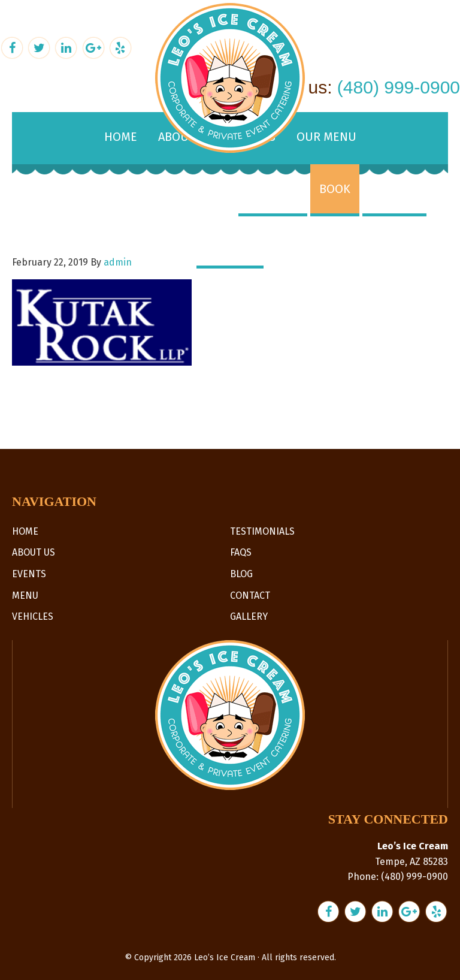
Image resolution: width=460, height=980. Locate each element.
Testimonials (262, 531)
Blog (241, 574)
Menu (25, 595)
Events (29, 574)
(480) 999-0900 (399, 87)
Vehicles (33, 616)
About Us (34, 552)
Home (25, 531)
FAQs (241, 552)
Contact (250, 595)
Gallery (249, 616)
